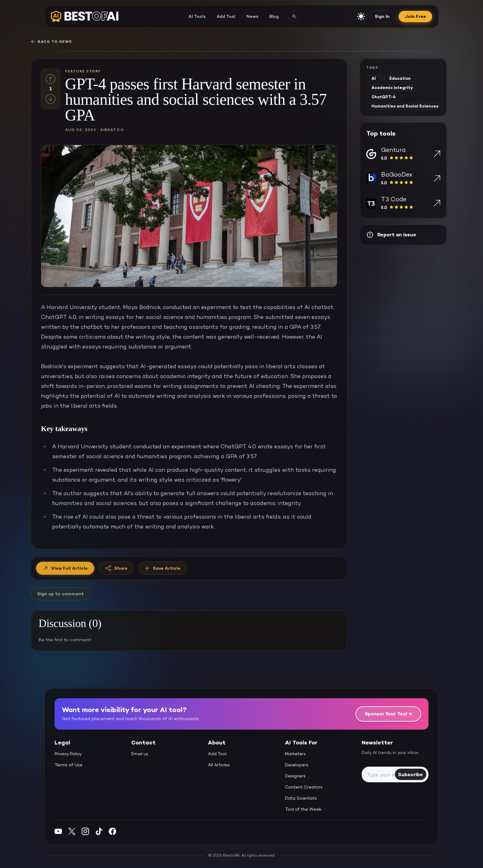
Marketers (295, 754)
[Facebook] (112, 831)
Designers (295, 776)
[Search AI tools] (294, 16)
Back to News (51, 42)
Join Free (415, 16)
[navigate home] (85, 16)
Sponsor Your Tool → (388, 714)
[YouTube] (58, 831)
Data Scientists (301, 798)
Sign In (382, 16)
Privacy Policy (68, 754)
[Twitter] (72, 831)
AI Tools (197, 16)
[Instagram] (85, 831)
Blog (274, 16)
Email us (140, 754)
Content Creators (304, 787)
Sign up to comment (61, 594)
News (252, 16)
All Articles (219, 765)
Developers (297, 765)
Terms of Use (69, 765)
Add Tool (226, 16)
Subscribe (410, 774)
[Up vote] (51, 79)
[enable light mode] (361, 16)
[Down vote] (51, 99)
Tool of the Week (303, 809)
